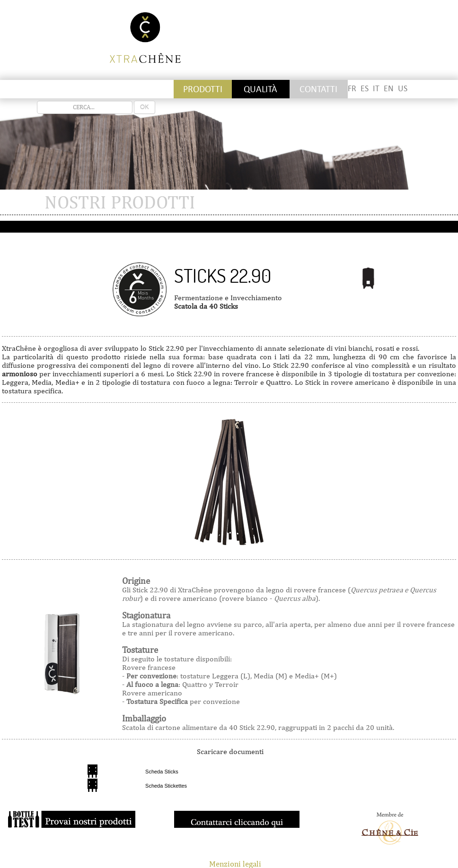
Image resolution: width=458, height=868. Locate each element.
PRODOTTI (203, 89)
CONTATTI (318, 89)
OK (145, 107)
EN (389, 89)
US (403, 89)
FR (352, 89)
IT (376, 89)
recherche (37, 101)
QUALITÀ (260, 89)
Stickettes (31, 89)
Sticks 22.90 (223, 276)
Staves (89, 89)
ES (365, 89)
